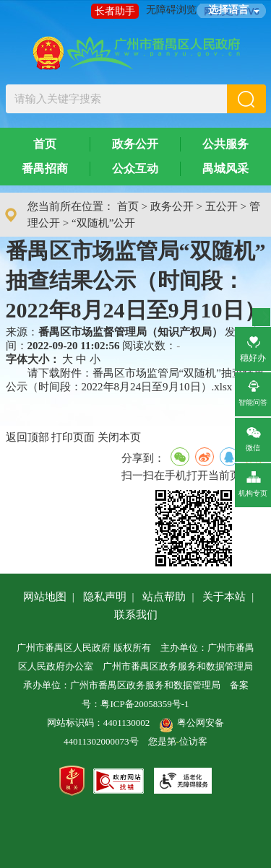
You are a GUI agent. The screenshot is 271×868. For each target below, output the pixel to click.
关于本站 (224, 597)
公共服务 (225, 144)
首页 (45, 144)
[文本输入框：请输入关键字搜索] (116, 99)
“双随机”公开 (103, 223)
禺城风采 (225, 168)
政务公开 (135, 144)
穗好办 (253, 347)
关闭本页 (119, 437)
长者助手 (115, 11)
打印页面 (73, 437)
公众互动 (135, 168)
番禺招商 (45, 168)
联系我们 (136, 615)
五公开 (221, 206)
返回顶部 (27, 437)
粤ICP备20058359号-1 (145, 704)
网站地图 (45, 597)
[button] (246, 99)
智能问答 (253, 391)
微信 (256, 437)
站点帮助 (164, 597)
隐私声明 (105, 597)
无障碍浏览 (171, 10)
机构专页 (253, 482)
